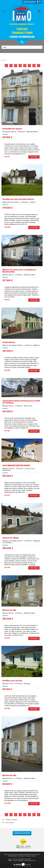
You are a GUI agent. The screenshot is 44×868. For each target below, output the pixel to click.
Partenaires (29, 856)
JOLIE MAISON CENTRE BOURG (16, 466)
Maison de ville (9, 610)
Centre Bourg (9, 342)
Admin (34, 856)
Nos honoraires (21, 856)
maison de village (11, 538)
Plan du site (37, 854)
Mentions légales (13, 856)
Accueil (4, 60)
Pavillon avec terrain (12, 681)
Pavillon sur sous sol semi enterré (18, 199)
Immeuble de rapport (12, 129)
